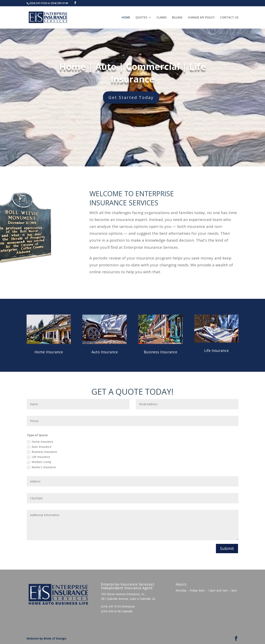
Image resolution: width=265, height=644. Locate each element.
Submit (227, 548)
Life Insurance (216, 350)
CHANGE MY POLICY (201, 18)
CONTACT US (229, 18)
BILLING (177, 18)
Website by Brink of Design (46, 638)
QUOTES (141, 18)
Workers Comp (39, 462)
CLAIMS (162, 18)
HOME (126, 18)
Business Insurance (160, 352)
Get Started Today (138, 97)
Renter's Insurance (41, 467)
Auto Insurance (105, 352)
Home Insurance (49, 352)
